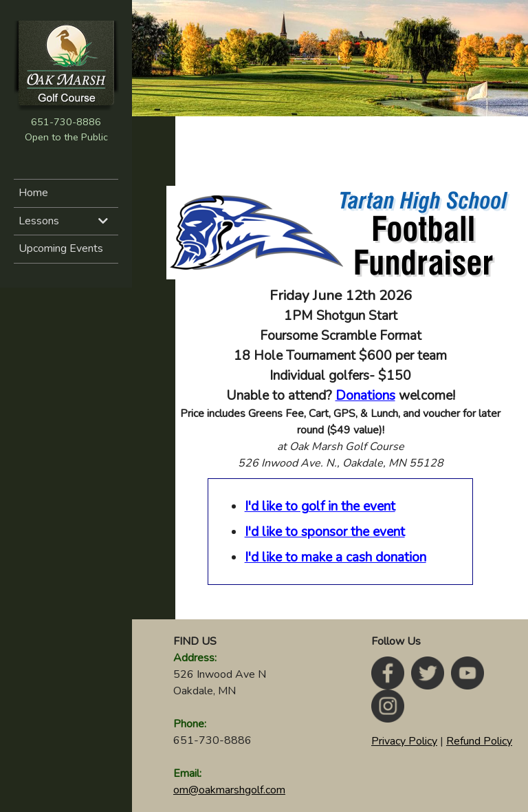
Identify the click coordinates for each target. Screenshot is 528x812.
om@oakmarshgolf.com (229, 790)
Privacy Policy (404, 741)
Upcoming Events (61, 248)
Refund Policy (479, 741)
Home (33, 193)
